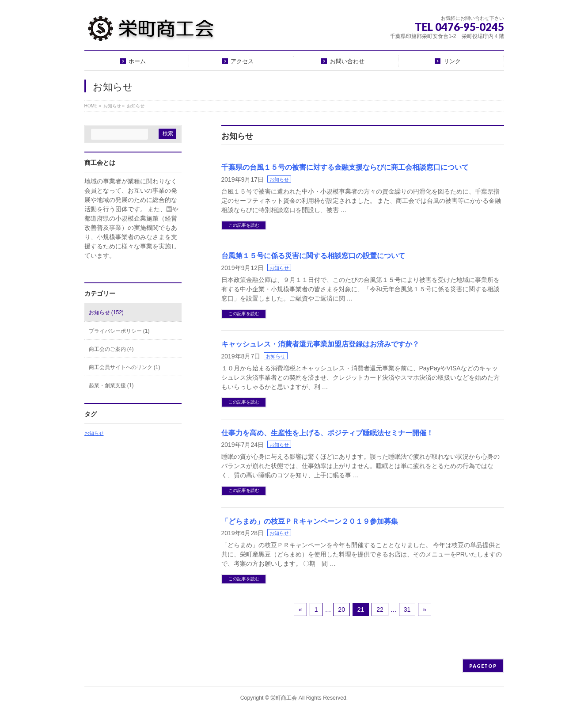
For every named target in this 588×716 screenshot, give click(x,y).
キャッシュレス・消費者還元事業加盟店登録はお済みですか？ (320, 344)
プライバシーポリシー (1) (119, 331)
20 (341, 609)
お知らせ (279, 179)
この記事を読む (244, 225)
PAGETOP (483, 666)
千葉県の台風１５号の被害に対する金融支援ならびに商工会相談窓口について (345, 167)
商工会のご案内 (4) (111, 349)
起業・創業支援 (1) (111, 385)
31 (407, 609)
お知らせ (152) (106, 312)
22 (380, 609)
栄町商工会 (284, 698)
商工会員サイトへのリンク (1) (125, 367)
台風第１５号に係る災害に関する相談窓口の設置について (313, 256)
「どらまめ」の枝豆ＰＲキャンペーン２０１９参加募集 (310, 521)
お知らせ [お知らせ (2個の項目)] (94, 433)
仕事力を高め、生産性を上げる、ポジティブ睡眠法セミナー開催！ (327, 433)
